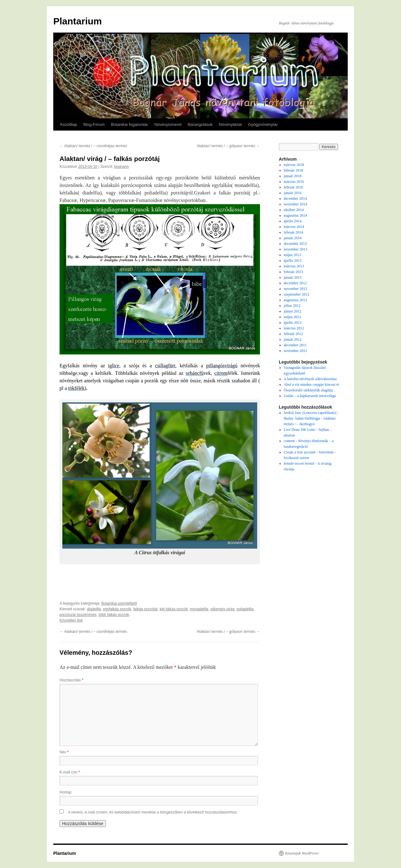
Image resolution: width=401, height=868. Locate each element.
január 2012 (293, 339)
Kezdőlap (69, 124)
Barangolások (200, 124)
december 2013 (295, 244)
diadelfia (94, 609)
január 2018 (293, 176)
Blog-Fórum (94, 124)
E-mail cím (70, 772)
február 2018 (294, 170)
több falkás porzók (114, 615)
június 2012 (293, 311)
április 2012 (293, 323)
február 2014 (294, 232)
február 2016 (294, 187)
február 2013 (294, 272)
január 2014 (293, 238)
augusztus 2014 (295, 215)
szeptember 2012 (297, 294)
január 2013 (293, 277)
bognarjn (122, 167)
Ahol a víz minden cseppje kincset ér (312, 385)
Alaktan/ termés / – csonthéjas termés (93, 146)
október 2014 (294, 210)
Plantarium (78, 21)
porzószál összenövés (78, 615)
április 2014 (293, 221)
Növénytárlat (230, 124)
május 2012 (293, 317)
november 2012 (296, 289)
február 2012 (294, 334)
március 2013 (294, 266)
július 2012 (292, 306)
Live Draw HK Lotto (300, 430)
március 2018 (294, 165)
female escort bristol (299, 463)
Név (64, 752)
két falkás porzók (174, 609)
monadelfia (199, 609)
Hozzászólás (71, 680)
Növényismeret (168, 124)
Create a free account (300, 452)
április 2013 (293, 261)
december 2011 (295, 345)
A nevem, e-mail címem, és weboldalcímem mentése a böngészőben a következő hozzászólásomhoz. (153, 812)
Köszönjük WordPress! (302, 853)
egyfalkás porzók (117, 609)
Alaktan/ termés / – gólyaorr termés (228, 146)
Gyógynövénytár (263, 124)
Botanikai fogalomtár (130, 124)
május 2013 (293, 255)
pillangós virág (223, 609)
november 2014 (296, 204)
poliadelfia (245, 609)
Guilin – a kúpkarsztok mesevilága (310, 396)
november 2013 (296, 249)
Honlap (65, 792)
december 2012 (295, 283)
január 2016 (293, 193)
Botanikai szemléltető (119, 603)
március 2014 (294, 227)
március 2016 (294, 182)
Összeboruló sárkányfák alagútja (308, 390)
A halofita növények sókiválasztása (310, 379)
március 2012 (294, 328)
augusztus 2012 (295, 300)
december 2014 (295, 199)
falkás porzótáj (145, 609)
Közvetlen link (71, 620)
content (289, 441)
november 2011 (296, 351)
